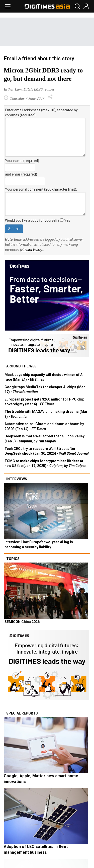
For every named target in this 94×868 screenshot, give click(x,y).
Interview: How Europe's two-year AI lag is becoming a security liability (39, 544)
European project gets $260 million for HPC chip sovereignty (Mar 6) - (44, 402)
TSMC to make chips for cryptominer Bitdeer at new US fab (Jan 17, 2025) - (45, 463)
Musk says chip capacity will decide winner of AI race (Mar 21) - (44, 377)
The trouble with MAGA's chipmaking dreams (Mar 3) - (46, 414)
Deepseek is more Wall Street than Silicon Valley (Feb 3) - (44, 439)
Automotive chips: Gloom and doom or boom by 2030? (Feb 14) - (44, 426)
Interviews (17, 479)
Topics (13, 559)
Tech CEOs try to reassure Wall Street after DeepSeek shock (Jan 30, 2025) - (47, 451)
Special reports (22, 713)
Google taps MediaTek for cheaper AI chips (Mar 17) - (45, 389)
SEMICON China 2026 (22, 622)
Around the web (21, 366)
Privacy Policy (32, 250)
